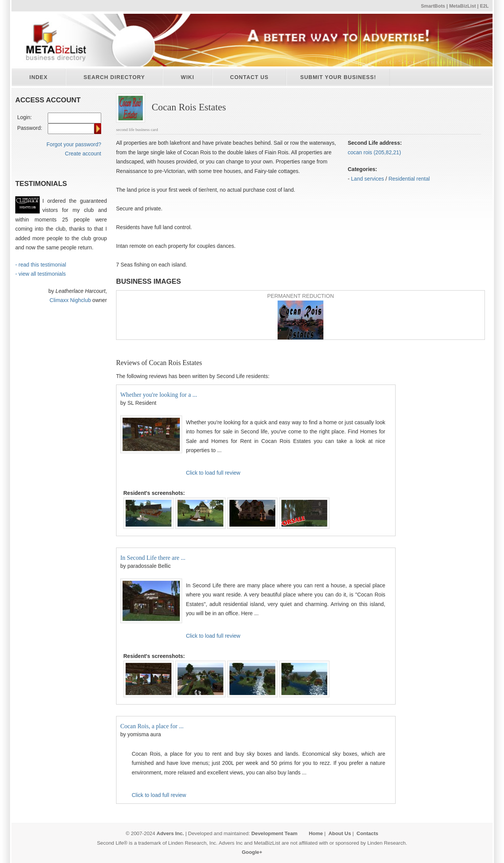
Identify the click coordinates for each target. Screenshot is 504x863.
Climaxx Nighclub (70, 300)
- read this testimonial (41, 265)
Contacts (367, 833)
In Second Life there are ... (153, 558)
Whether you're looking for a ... (159, 395)
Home (316, 833)
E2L (484, 6)
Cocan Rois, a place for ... (152, 726)
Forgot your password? (74, 144)
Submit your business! (338, 77)
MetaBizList (462, 6)
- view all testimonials (40, 274)
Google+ (252, 852)
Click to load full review (213, 473)
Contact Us (250, 77)
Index (39, 77)
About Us (340, 833)
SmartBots (433, 6)
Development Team (274, 833)
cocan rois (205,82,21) (374, 152)
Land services (367, 179)
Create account (83, 154)
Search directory (114, 77)
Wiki (187, 77)
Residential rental (409, 179)
